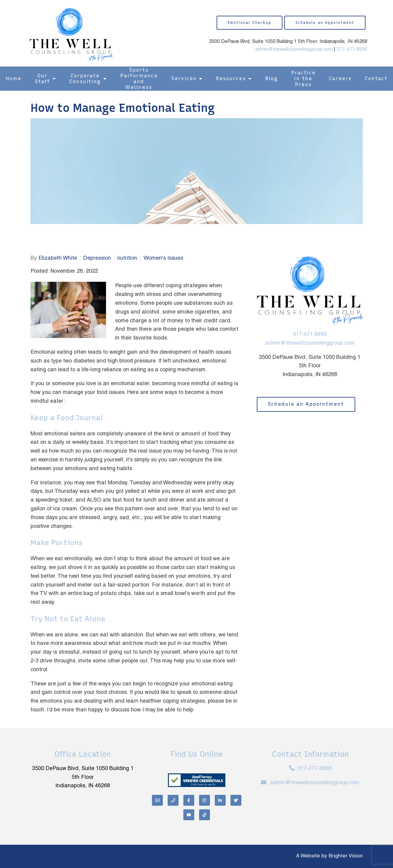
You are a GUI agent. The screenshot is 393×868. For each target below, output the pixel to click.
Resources (231, 78)
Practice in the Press (303, 78)
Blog (272, 78)
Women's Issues (163, 258)
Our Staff (42, 79)
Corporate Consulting (85, 79)
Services (184, 78)
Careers (340, 78)
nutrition (127, 258)
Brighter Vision (346, 856)
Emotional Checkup (250, 23)
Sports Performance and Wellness (139, 79)
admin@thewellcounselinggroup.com (294, 50)
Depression (97, 258)
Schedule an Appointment (325, 23)
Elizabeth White (58, 258)
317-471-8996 (352, 50)
